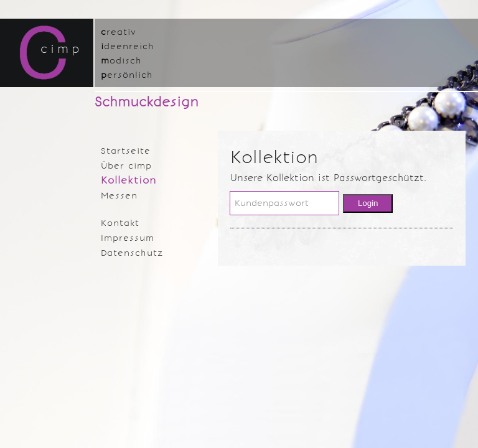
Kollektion (129, 180)
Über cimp (126, 166)
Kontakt (120, 223)
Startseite (126, 151)
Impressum (128, 238)
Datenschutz (132, 253)
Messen (119, 196)
